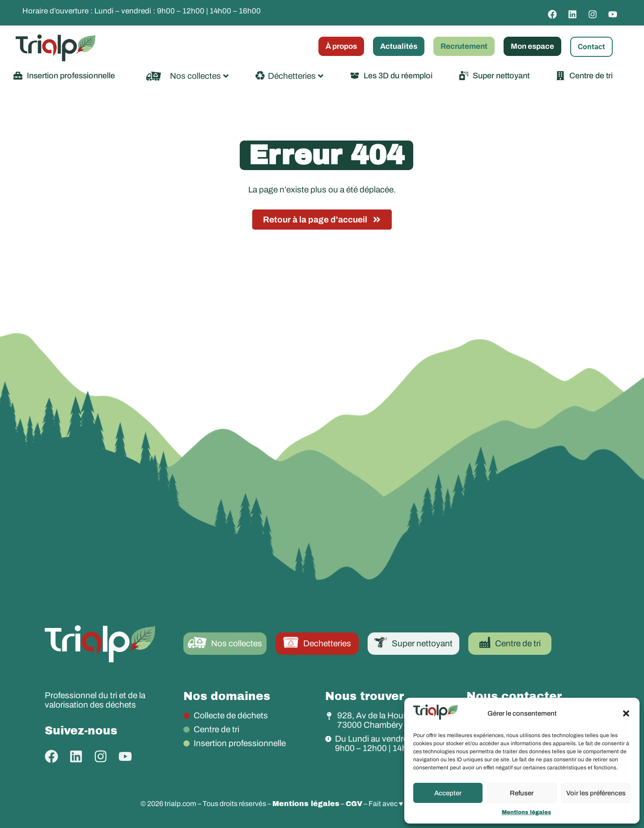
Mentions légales (526, 812)
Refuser (522, 793)
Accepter (448, 793)
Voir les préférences (596, 793)
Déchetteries (296, 76)
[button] (626, 713)
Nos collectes (199, 76)
